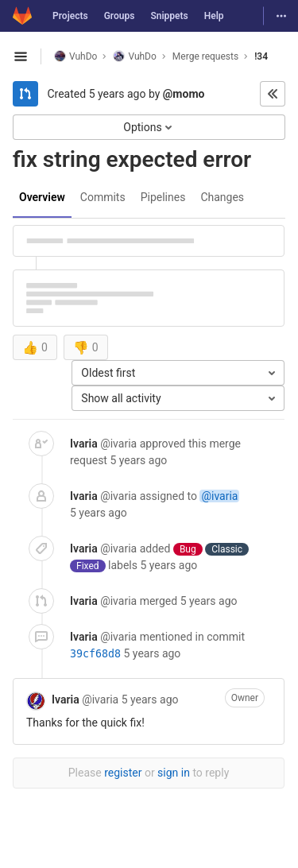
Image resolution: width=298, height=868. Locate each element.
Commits (103, 197)
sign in (174, 773)
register (123, 773)
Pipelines (163, 197)
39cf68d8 (95, 654)
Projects (70, 16)
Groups (120, 16)
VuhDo (75, 56)
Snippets (169, 16)
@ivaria (219, 496)
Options (149, 127)
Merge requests (205, 56)
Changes (222, 197)
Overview (42, 197)
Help (214, 16)
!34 (261, 56)
